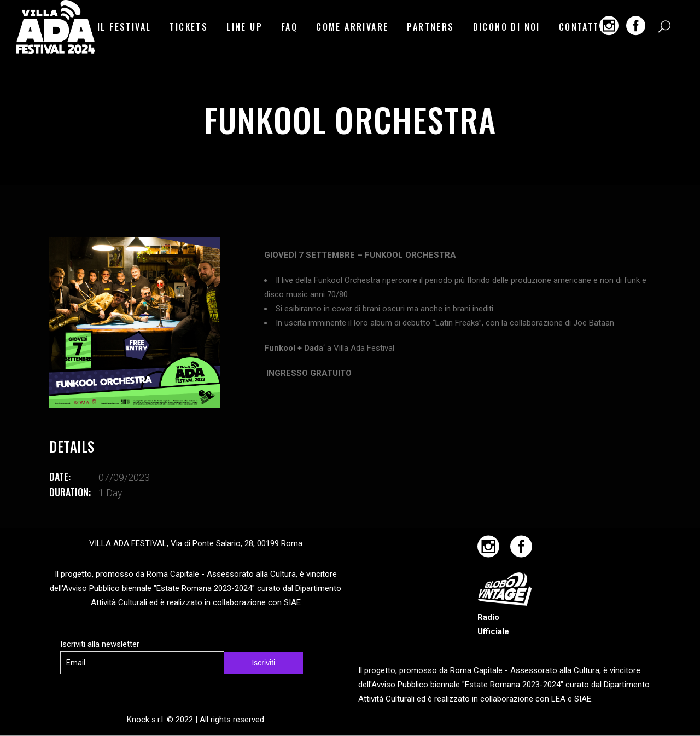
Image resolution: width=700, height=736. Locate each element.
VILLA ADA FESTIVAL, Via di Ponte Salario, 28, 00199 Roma (196, 543)
